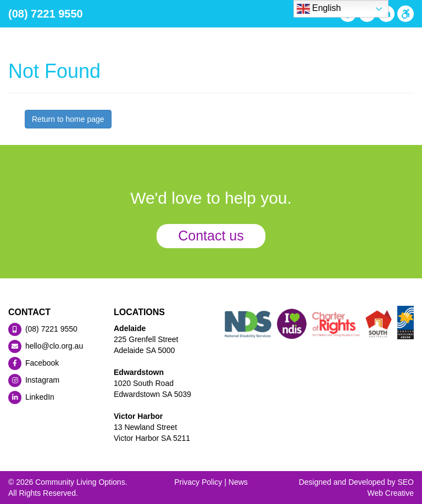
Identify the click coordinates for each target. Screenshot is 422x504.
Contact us (211, 236)
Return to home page (68, 119)
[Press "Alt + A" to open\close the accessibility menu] (404, 14)
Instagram (34, 380)
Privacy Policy (198, 482)
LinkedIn (31, 397)
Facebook (34, 363)
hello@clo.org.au (46, 346)
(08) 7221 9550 (46, 14)
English (319, 9)
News (238, 482)
